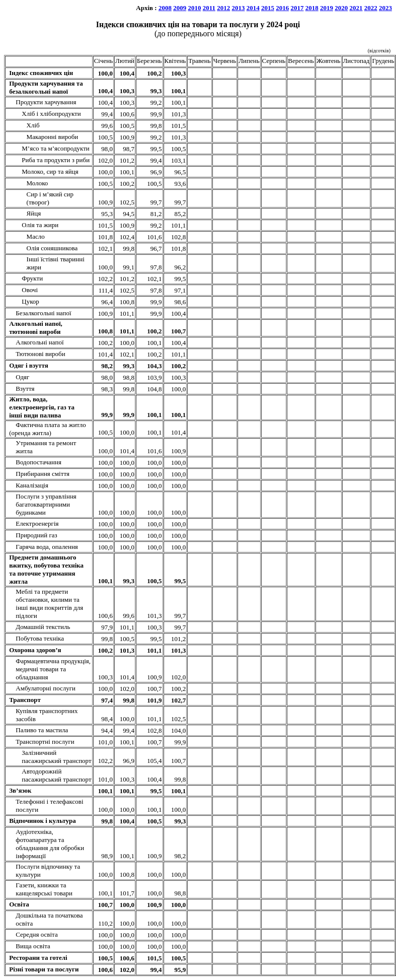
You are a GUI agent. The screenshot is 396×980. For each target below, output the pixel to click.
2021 (356, 8)
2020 (341, 8)
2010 (194, 8)
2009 (180, 8)
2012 (223, 8)
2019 (327, 8)
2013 (239, 8)
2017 (297, 8)
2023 (385, 8)
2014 (253, 8)
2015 (268, 8)
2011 (209, 8)
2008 (165, 8)
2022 (371, 8)
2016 (282, 8)
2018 (312, 8)
